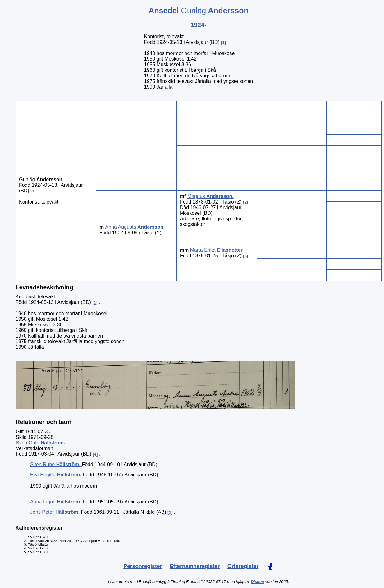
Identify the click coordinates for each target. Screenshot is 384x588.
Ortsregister (243, 566)
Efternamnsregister (195, 566)
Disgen (257, 582)
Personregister (143, 566)
